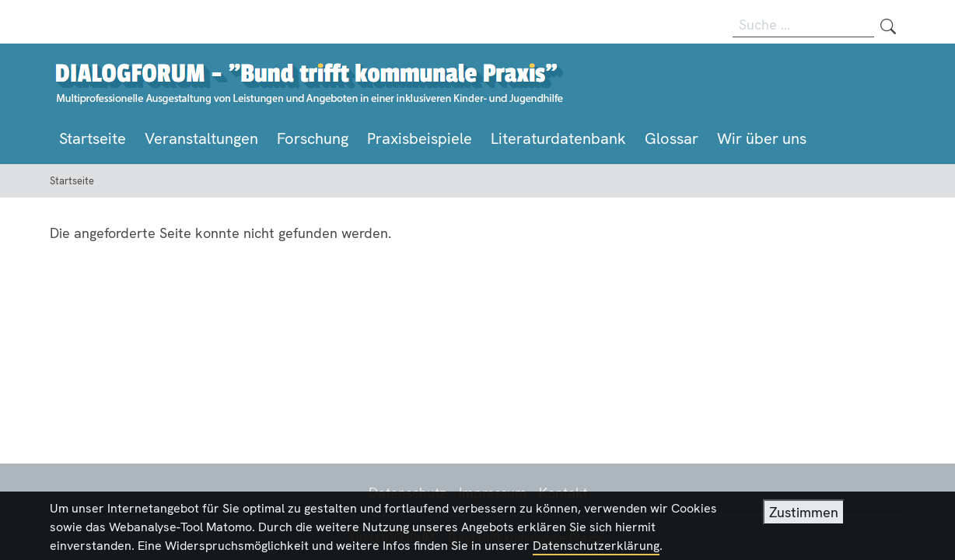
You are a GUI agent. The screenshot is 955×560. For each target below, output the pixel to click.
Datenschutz (408, 493)
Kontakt (563, 493)
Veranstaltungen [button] (201, 138)
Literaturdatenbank (558, 138)
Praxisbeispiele (420, 138)
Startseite (93, 138)
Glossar (672, 138)
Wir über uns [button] (762, 138)
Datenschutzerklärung (596, 549)
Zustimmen (804, 516)
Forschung (313, 138)
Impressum (493, 493)
